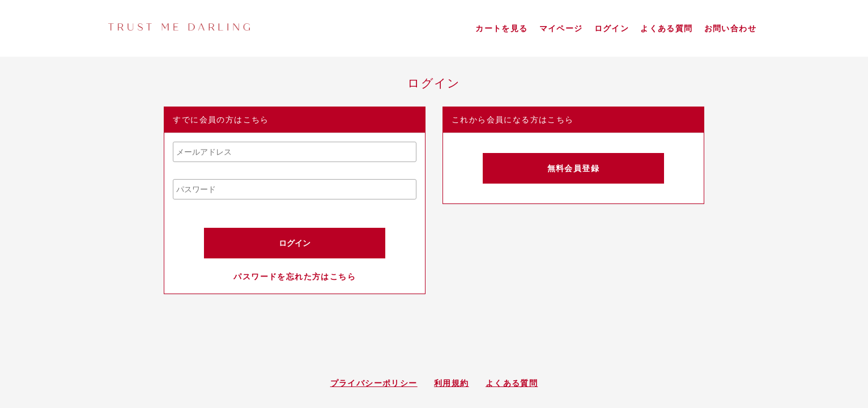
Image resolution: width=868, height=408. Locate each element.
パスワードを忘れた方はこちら (295, 277)
